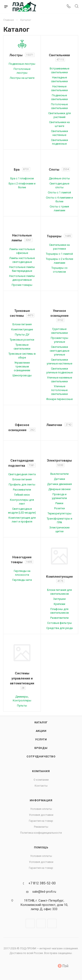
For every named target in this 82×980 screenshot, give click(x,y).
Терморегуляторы (59, 513)
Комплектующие (22, 329)
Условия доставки (41, 815)
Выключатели (59, 474)
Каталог (41, 722)
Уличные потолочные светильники (59, 390)
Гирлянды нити (22, 580)
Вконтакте (30, 923)
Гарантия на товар (41, 821)
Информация (41, 800)
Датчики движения (59, 484)
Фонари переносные (59, 399)
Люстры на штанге (22, 78)
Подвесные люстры (22, 64)
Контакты (41, 786)
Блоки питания (22, 324)
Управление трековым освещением (22, 366)
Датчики (59, 479)
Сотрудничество (41, 756)
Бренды (41, 748)
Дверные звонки (59, 489)
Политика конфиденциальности (41, 833)
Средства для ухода (59, 628)
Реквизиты (41, 827)
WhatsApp (52, 923)
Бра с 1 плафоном (22, 178)
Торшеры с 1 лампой (59, 254)
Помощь (41, 847)
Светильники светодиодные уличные (59, 351)
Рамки (59, 503)
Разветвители (59, 618)
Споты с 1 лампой (59, 192)
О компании (41, 780)
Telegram (41, 923)
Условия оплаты (41, 809)
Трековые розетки (22, 340)
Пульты (22, 706)
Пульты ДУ (22, 335)
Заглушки (59, 599)
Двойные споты (59, 178)
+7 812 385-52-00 (42, 883)
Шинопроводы (22, 375)
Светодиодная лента (22, 474)
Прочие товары (22, 285)
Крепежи (59, 604)
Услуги (41, 739)
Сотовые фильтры (59, 623)
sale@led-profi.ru (44, 892)
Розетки (59, 508)
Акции (41, 731)
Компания (41, 771)
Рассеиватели (22, 490)
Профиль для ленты (22, 484)
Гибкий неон (22, 495)
